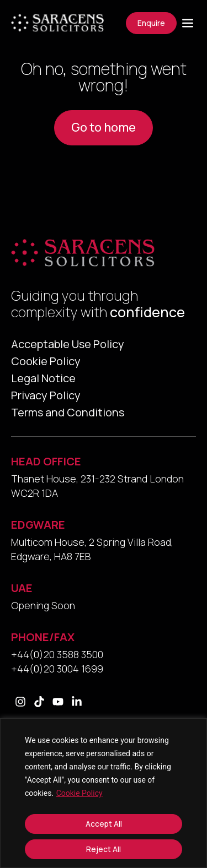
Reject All (104, 849)
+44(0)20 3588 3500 (57, 654)
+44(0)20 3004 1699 (57, 669)
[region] (104, 793)
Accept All (104, 824)
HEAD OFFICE (46, 461)
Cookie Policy (79, 793)
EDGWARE (38, 525)
